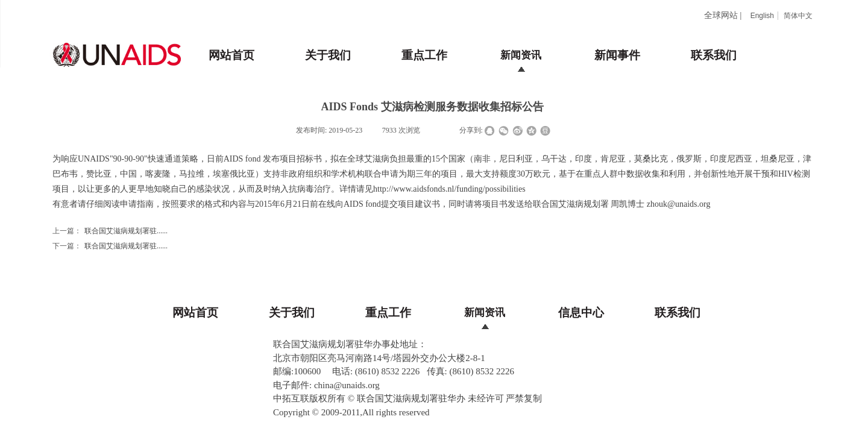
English (762, 16)
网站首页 (231, 55)
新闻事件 (617, 55)
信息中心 (581, 313)
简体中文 (798, 16)
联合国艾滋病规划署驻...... (110, 231)
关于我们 (328, 55)
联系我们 (714, 55)
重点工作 (424, 55)
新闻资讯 (521, 55)
